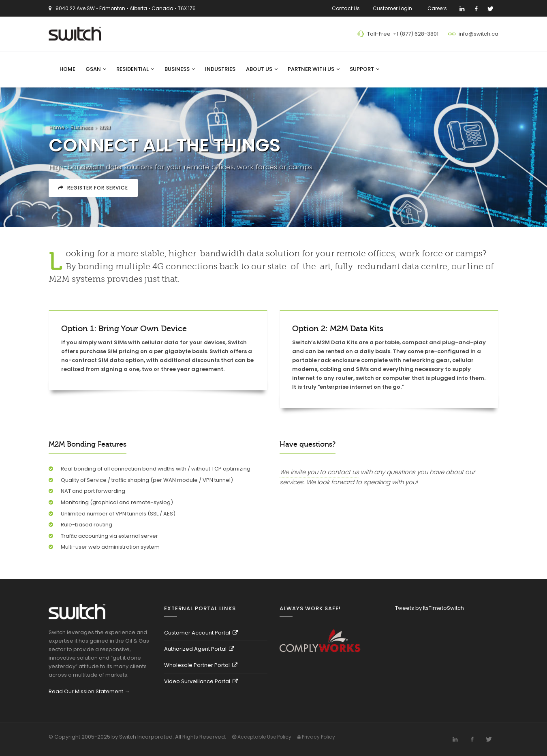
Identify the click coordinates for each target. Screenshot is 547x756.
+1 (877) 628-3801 (416, 34)
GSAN (96, 69)
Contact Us (346, 8)
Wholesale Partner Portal (201, 665)
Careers (438, 8)
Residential (135, 69)
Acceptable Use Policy (262, 737)
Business (180, 69)
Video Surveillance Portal (201, 681)
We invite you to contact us (319, 472)
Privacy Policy (316, 737)
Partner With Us (314, 69)
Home (67, 69)
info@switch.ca (479, 34)
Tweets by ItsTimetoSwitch (429, 608)
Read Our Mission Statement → (89, 691)
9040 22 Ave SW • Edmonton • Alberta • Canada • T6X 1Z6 (126, 8)
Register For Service (93, 188)
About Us (262, 69)
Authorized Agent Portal (199, 649)
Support (364, 69)
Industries (220, 69)
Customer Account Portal (201, 633)
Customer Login (394, 8)
